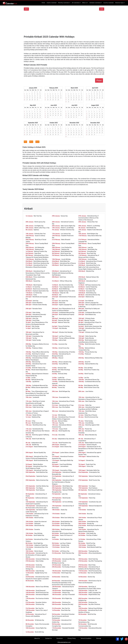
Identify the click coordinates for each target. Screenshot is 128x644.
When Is (85, 3)
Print (99, 80)
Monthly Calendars (64, 3)
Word (31, 142)
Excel (37, 142)
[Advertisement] (64, 23)
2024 (26, 9)
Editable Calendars (95, 3)
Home (43, 3)
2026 (102, 9)
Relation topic (120, 3)
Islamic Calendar (52, 3)
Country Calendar (109, 3)
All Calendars (76, 3)
